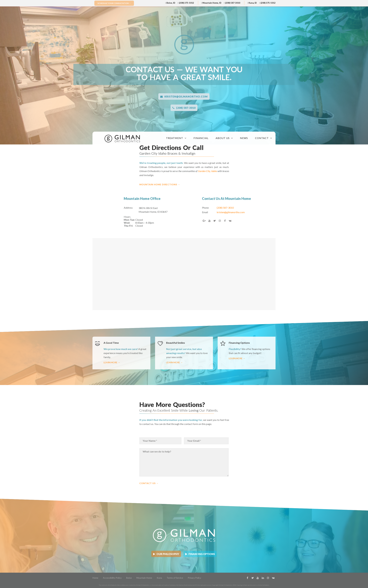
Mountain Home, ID (211, 3)
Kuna (159, 578)
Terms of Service (175, 578)
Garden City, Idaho (208, 171)
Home (95, 578)
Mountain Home (144, 578)
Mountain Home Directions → (160, 185)
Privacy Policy (194, 578)
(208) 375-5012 (186, 3)
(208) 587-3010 (232, 3)
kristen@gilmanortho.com (184, 96)
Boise (129, 578)
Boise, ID (170, 3)
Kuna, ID (252, 3)
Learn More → (112, 362)
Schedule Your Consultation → (114, 3)
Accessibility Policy (112, 578)
